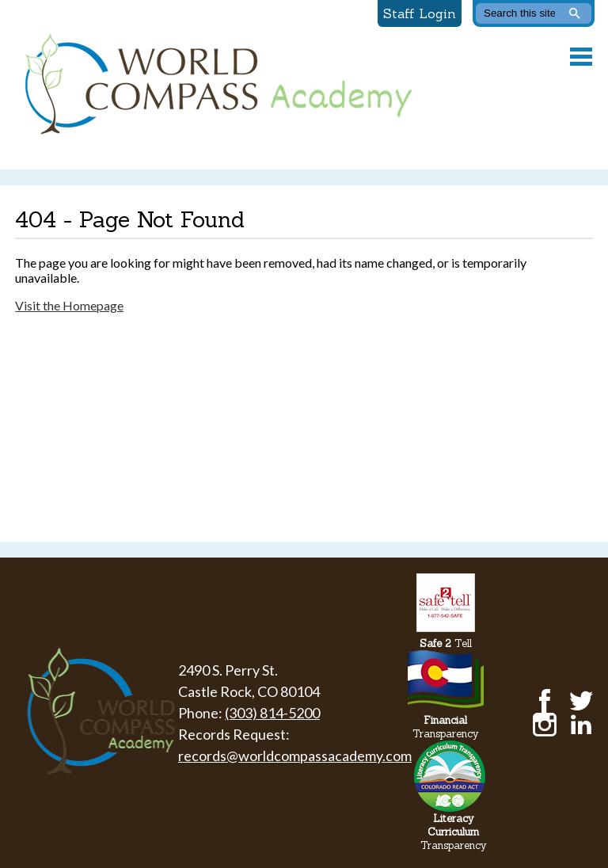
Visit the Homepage (69, 305)
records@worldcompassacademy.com (295, 756)
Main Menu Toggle (581, 57)
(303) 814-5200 (272, 713)
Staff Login (420, 13)
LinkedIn (581, 725)
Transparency (446, 727)
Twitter (581, 701)
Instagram (545, 725)
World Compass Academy (215, 85)
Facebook (545, 701)
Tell (446, 643)
